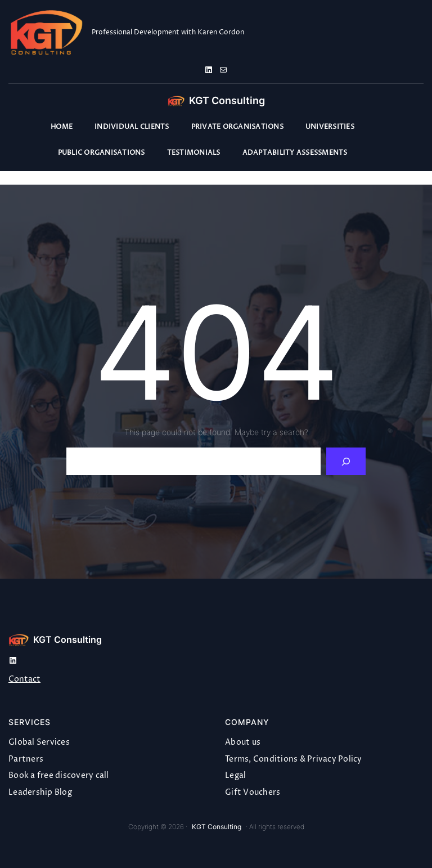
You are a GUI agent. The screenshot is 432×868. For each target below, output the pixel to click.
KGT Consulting (227, 100)
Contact (24, 679)
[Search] (346, 461)
